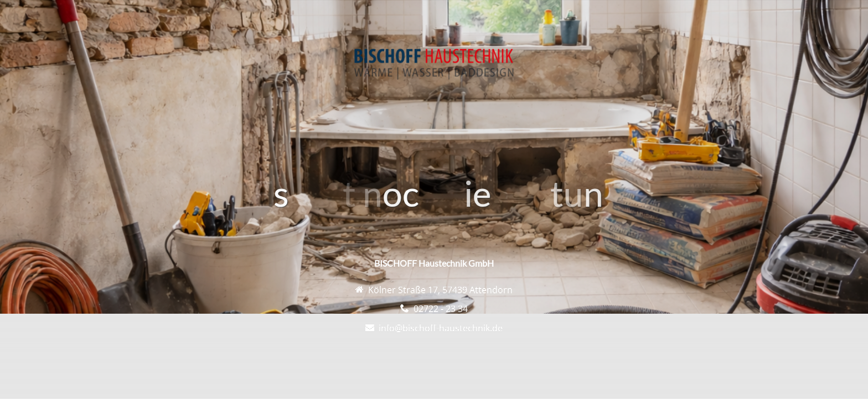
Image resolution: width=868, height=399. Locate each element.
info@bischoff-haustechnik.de (441, 328)
